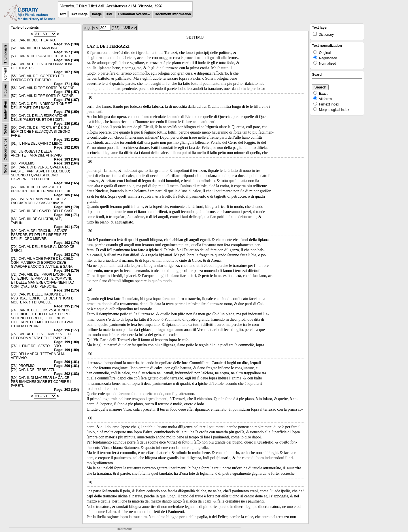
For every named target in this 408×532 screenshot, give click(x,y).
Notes (5, 129)
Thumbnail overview (134, 14)
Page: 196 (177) (66, 330)
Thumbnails (5, 54)
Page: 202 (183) (66, 374)
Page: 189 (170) (66, 207)
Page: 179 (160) (66, 112)
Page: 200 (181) (66, 362)
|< (94, 28)
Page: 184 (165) (66, 183)
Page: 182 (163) (66, 147)
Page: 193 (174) (66, 243)
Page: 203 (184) (66, 390)
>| (135, 28)
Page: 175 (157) (66, 92)
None (5, 169)
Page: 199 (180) (66, 342)
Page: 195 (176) (66, 306)
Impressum (125, 529)
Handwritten (5, 111)
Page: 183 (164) (66, 159)
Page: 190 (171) (66, 215)
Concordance (5, 150)
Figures (5, 90)
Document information (173, 14)
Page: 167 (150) (66, 72)
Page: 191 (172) (66, 227)
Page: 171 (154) (66, 84)
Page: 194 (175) (66, 271)
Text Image (79, 14)
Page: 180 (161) (66, 124)
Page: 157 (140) (66, 52)
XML (110, 14)
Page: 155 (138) (66, 44)
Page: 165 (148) (66, 60)
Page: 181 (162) (66, 140)
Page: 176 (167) (66, 100)
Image (97, 14)
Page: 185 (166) (66, 195)
